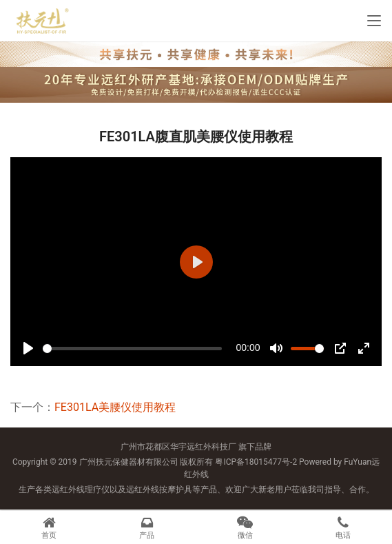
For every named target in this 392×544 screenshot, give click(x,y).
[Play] (28, 348)
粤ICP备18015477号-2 (256, 462)
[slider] (132, 349)
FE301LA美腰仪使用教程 (115, 407)
